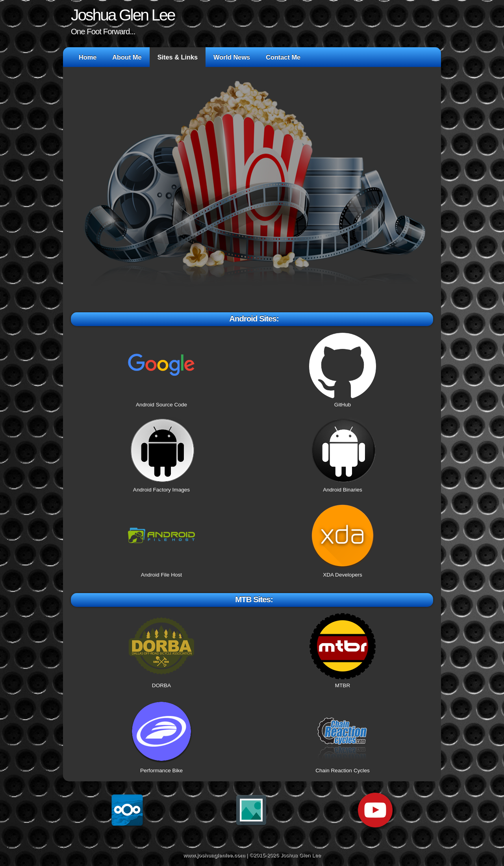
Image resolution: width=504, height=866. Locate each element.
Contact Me (283, 57)
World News (232, 57)
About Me (127, 57)
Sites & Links (178, 57)
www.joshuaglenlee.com (214, 855)
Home (88, 57)
